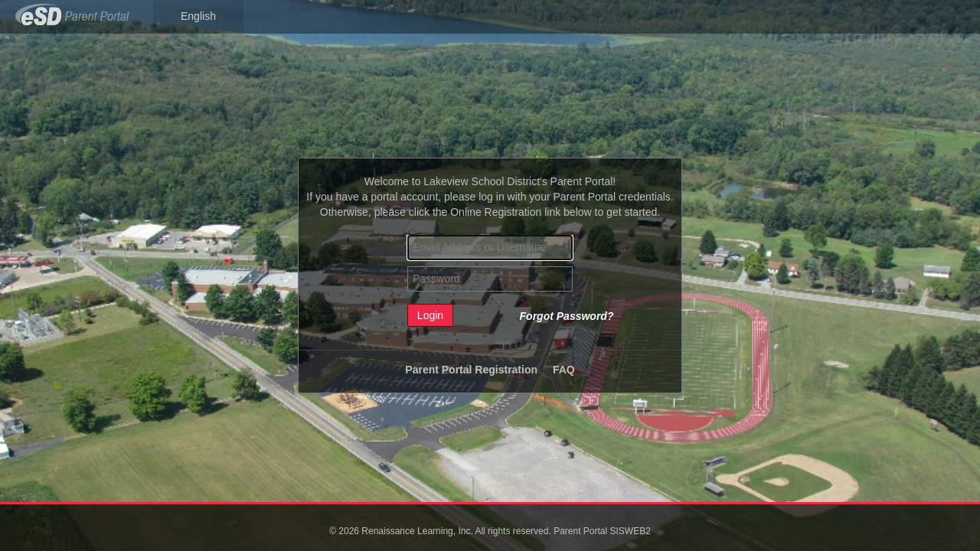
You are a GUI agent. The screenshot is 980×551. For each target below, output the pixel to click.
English (198, 16)
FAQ (564, 370)
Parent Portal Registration (471, 370)
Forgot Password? (567, 316)
